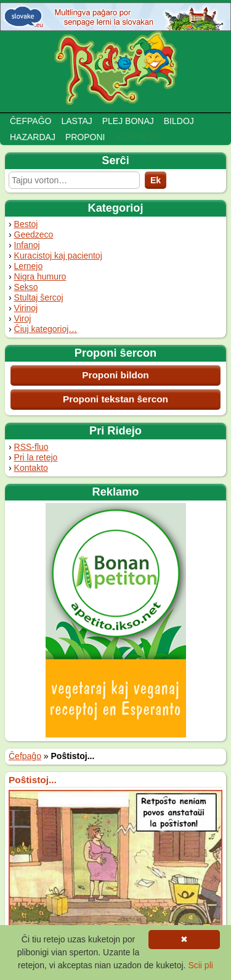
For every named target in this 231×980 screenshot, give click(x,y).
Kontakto (31, 468)
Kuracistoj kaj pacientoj (58, 255)
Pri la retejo (36, 457)
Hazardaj (33, 137)
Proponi (85, 137)
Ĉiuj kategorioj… (46, 329)
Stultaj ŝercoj (39, 297)
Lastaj (76, 121)
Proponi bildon (115, 375)
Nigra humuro (40, 276)
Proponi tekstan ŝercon (115, 399)
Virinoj (26, 308)
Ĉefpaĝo (30, 121)
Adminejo (137, 137)
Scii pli (200, 965)
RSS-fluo (31, 447)
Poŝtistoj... (33, 780)
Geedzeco (34, 235)
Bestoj (26, 224)
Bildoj (179, 121)
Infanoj (27, 245)
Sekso (26, 287)
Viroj (23, 318)
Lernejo (29, 266)
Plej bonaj (128, 121)
